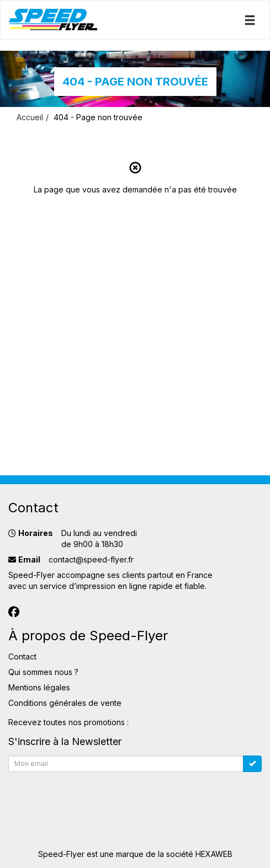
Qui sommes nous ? (43, 672)
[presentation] (92, 798)
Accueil (30, 117)
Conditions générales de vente (65, 703)
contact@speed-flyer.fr (91, 559)
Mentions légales (39, 687)
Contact (22, 657)
